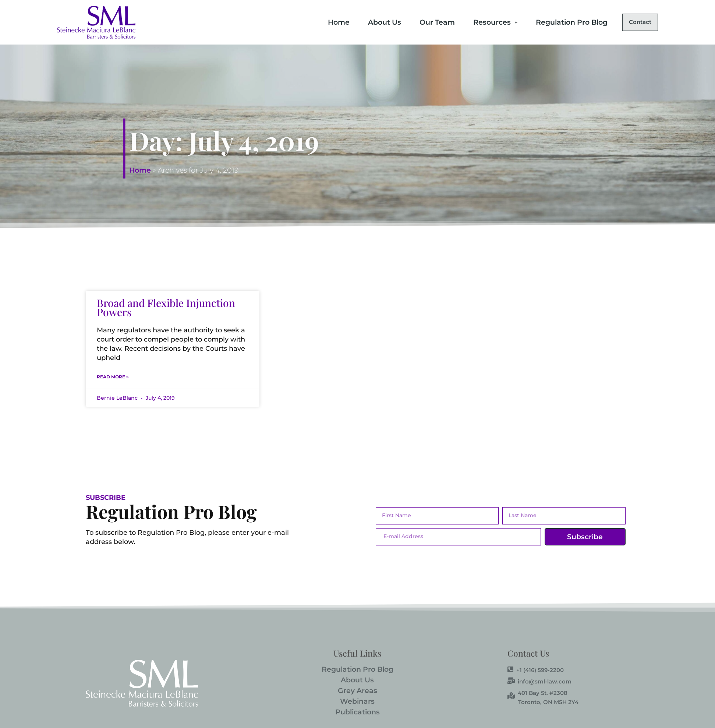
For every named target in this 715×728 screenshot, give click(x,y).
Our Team (421, 22)
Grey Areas (357, 691)
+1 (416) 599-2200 (536, 670)
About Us (368, 22)
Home (322, 22)
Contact (632, 22)
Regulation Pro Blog (555, 22)
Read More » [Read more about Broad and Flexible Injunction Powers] (113, 377)
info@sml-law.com (539, 681)
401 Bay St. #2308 (537, 693)
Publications (357, 712)
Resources (479, 22)
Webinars (357, 701)
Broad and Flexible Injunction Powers (166, 307)
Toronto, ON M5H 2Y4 (548, 702)
